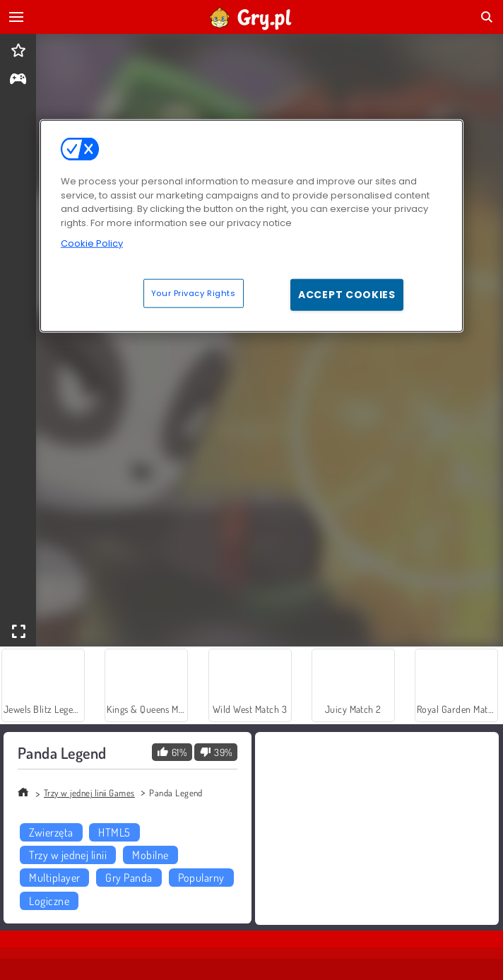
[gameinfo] (18, 80)
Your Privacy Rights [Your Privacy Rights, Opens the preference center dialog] (194, 293)
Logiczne (49, 901)
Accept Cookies (347, 294)
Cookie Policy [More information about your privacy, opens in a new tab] (92, 243)
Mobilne (150, 855)
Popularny (201, 878)
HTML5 (114, 832)
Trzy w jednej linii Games (89, 793)
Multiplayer (54, 878)
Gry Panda (129, 878)
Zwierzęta (51, 832)
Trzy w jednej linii (68, 855)
